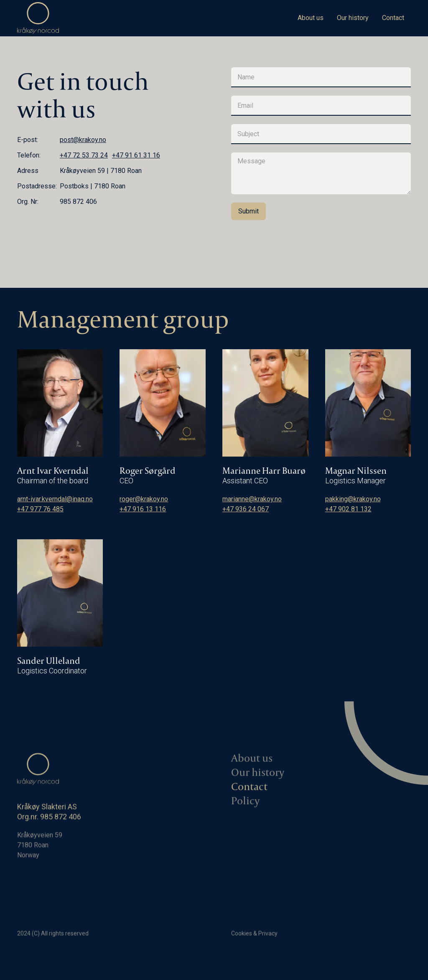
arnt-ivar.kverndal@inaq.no (55, 499)
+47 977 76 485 (40, 509)
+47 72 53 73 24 (84, 155)
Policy (245, 803)
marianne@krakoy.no (252, 499)
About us (311, 18)
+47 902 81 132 (348, 509)
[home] (38, 18)
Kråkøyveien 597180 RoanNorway (40, 847)
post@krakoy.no (83, 140)
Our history (353, 18)
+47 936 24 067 (246, 509)
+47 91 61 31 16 (136, 155)
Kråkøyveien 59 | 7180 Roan (101, 171)
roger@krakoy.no (144, 499)
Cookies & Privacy (254, 936)
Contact (393, 18)
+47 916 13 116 (143, 509)
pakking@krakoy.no (353, 499)
